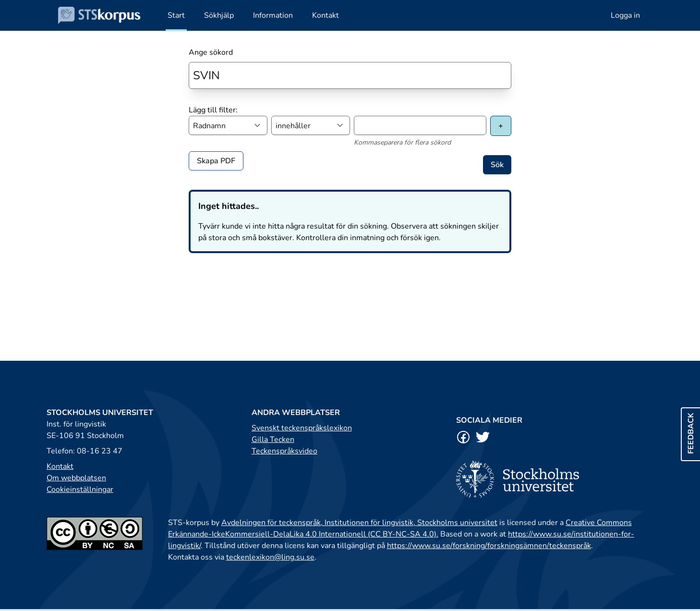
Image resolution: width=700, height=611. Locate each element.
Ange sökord (211, 52)
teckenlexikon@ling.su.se (270, 557)
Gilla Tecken (273, 440)
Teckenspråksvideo (284, 451)
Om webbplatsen (76, 478)
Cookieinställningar (80, 489)
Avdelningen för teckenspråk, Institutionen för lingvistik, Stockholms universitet (359, 523)
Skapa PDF (216, 161)
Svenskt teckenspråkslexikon (302, 428)
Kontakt (60, 466)
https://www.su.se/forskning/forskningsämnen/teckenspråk (489, 546)
